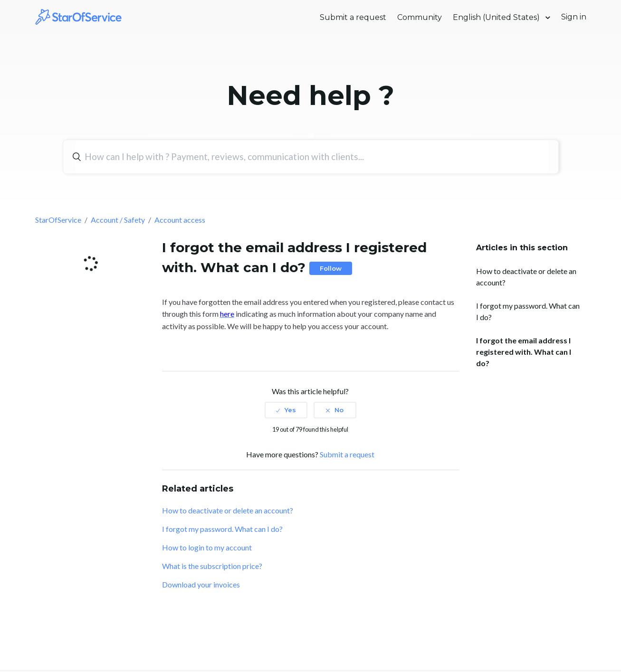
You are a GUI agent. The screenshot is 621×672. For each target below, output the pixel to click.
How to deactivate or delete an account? (526, 277)
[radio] (286, 410)
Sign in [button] (574, 17)
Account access (180, 220)
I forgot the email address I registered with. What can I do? (524, 352)
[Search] (312, 157)
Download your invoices (201, 584)
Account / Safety (118, 220)
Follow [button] (331, 268)
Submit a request (353, 17)
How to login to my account (207, 547)
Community (420, 17)
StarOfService (58, 220)
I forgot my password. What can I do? (528, 311)
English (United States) (497, 17)
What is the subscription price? (212, 566)
